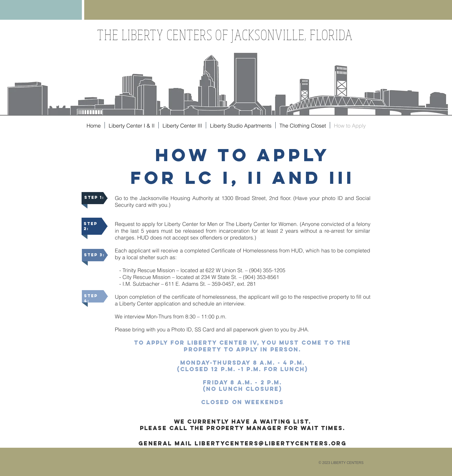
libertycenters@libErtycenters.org (271, 443)
